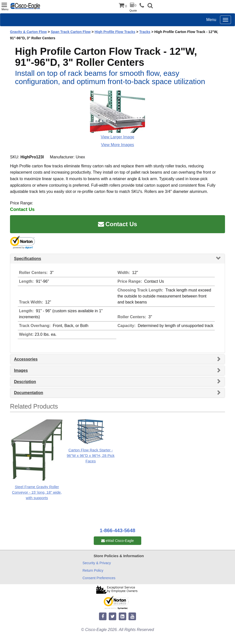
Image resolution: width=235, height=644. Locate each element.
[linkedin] (122, 617)
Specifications (27, 259)
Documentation (28, 393)
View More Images (117, 145)
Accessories (26, 359)
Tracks (145, 32)
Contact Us (118, 224)
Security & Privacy (97, 563)
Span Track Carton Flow (71, 32)
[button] (150, 6)
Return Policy (93, 570)
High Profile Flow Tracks (115, 32)
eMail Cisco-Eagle (118, 541)
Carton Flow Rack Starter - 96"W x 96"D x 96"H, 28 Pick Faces (91, 455)
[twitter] (112, 617)
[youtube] (132, 617)
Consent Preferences (99, 578)
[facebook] (103, 617)
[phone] (143, 6)
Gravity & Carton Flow (28, 32)
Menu (211, 20)
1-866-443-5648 (117, 530)
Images (21, 370)
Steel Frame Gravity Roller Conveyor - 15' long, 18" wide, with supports (37, 492)
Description (25, 382)
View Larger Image (117, 137)
